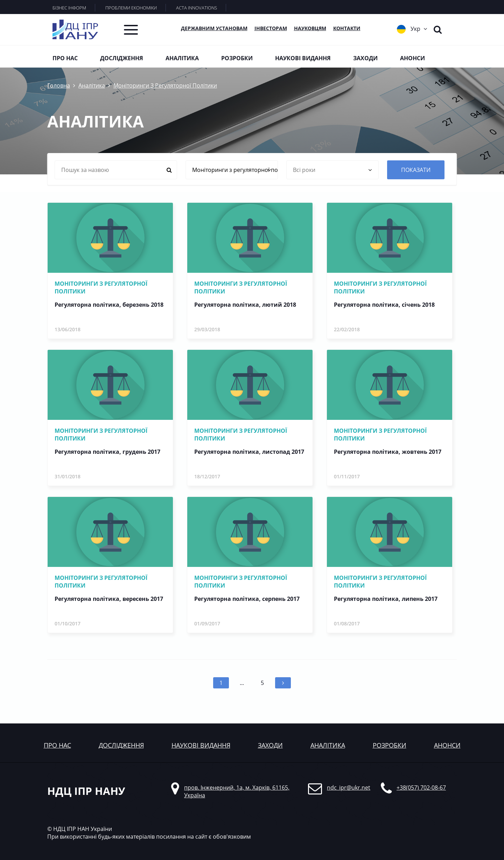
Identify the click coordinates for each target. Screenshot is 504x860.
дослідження (121, 745)
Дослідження (122, 58)
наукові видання (201, 745)
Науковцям (310, 28)
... (242, 683)
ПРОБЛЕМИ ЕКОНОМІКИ (131, 8)
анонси (447, 745)
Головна (59, 85)
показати (416, 170)
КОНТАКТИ (347, 28)
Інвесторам (271, 28)
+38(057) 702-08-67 (421, 788)
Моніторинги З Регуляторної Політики (165, 85)
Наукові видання (303, 58)
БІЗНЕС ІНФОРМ (69, 8)
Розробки (237, 58)
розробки (390, 745)
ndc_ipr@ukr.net (349, 788)
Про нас (65, 58)
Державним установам (214, 28)
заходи (270, 745)
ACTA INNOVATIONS (197, 8)
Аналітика (182, 58)
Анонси (412, 58)
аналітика (328, 745)
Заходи (365, 58)
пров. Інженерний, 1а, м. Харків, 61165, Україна (237, 791)
